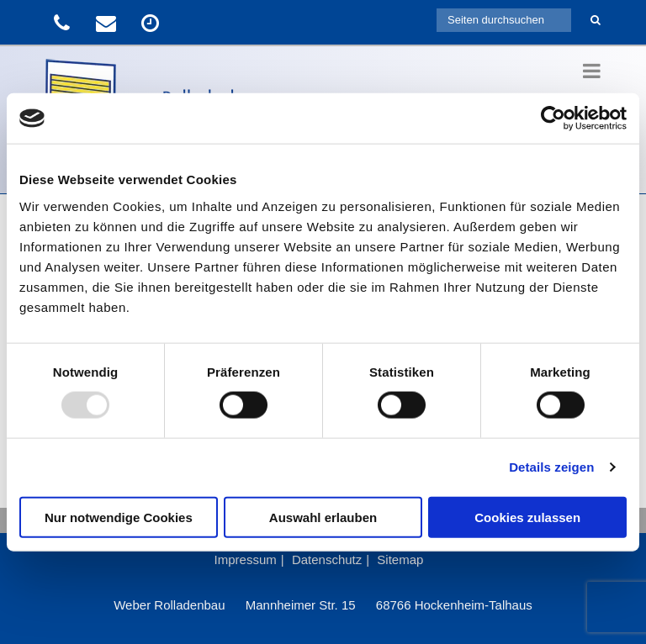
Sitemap (400, 560)
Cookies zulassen (527, 517)
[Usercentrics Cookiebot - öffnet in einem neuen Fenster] (553, 119)
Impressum (246, 560)
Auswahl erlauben (323, 517)
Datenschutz (327, 560)
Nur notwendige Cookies (119, 517)
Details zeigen (551, 467)
